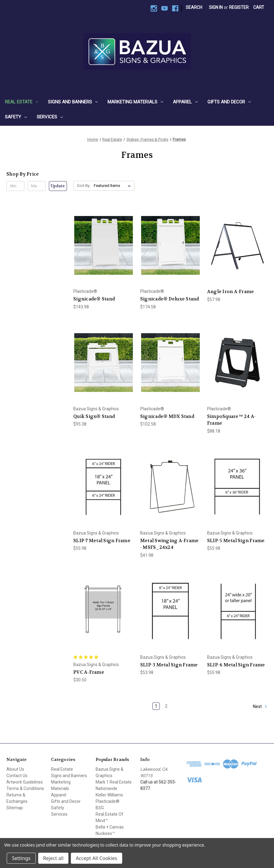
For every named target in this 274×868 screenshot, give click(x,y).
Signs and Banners (73, 102)
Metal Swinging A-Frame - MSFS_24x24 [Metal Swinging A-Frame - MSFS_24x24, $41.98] (170, 544)
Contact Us (17, 776)
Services (50, 117)
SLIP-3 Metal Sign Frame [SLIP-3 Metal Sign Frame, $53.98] (169, 665)
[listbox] (113, 186)
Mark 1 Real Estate (114, 782)
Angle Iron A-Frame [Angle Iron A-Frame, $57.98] (231, 292)
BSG (100, 808)
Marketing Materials (135, 102)
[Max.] (37, 186)
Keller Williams (109, 795)
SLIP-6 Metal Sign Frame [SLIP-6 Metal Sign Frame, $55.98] (236, 665)
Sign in (216, 7)
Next (260, 706)
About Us (15, 769)
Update (58, 186)
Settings (21, 858)
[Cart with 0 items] (259, 7)
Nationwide (106, 788)
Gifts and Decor (229, 102)
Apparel (185, 102)
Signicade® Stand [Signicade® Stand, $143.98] (94, 299)
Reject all (53, 858)
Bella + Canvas (110, 827)
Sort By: (84, 186)
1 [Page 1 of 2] (156, 706)
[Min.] (15, 186)
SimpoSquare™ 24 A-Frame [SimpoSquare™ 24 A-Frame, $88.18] (232, 420)
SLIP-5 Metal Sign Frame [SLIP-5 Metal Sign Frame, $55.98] (236, 541)
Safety (16, 117)
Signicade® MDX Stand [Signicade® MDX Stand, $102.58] (167, 416)
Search (194, 7)
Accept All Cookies (97, 858)
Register (239, 7)
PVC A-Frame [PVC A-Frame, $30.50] (89, 672)
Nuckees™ (105, 833)
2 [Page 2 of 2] (166, 706)
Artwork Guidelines (25, 782)
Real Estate (22, 102)
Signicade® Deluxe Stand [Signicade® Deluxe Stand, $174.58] (170, 299)
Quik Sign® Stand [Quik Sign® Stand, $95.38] (94, 416)
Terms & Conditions (25, 788)
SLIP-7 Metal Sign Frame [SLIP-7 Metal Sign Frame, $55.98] (102, 541)
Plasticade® (108, 801)
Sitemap (15, 808)
